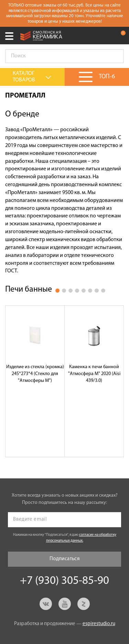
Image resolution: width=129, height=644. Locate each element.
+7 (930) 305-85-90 (106, 36)
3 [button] (71, 291)
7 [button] (97, 291)
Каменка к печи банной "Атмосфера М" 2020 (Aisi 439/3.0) (94, 374)
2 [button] (64, 291)
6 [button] (90, 291)
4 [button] (77, 291)
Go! (115, 56)
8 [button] (103, 291)
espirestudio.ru (99, 624)
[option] (35, 381)
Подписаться (64, 559)
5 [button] (84, 291)
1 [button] (57, 291)
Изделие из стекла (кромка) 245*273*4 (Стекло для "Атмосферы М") (35, 374)
